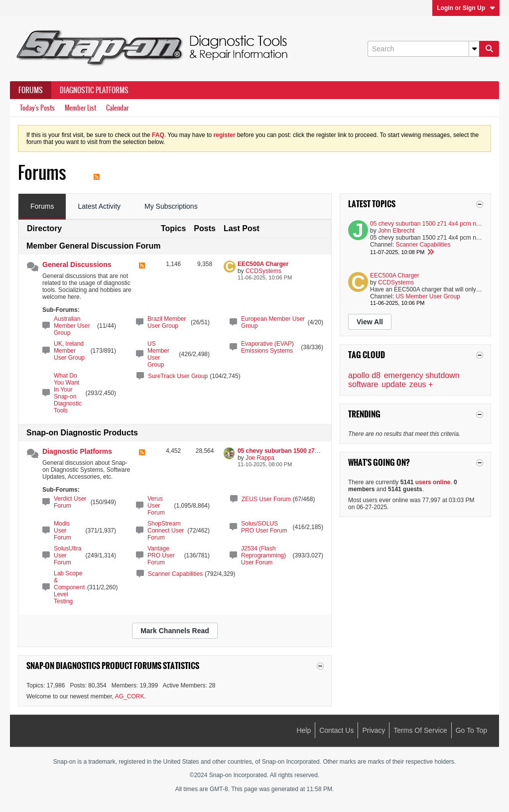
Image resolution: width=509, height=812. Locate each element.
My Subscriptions (171, 206)
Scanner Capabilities (175, 574)
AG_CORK (130, 696)
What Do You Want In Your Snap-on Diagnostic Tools (68, 393)
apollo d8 (364, 375)
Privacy (374, 730)
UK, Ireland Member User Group (69, 351)
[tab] (42, 207)
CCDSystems (263, 271)
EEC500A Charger (263, 264)
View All (370, 322)
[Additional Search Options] (474, 49)
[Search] (423, 49)
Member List (80, 108)
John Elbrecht (396, 231)
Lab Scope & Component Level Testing (69, 587)
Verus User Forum (156, 506)
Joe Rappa (260, 458)
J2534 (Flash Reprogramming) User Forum (263, 555)
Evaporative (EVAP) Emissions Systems (267, 347)
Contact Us (336, 730)
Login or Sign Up (466, 8)
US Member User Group (158, 354)
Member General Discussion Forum (93, 246)
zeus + (421, 384)
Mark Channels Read (175, 631)
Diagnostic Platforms (94, 90)
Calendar (117, 108)
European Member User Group (273, 322)
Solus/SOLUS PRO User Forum (264, 527)
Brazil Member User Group (167, 322)
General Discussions (77, 265)
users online (433, 482)
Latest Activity (99, 206)
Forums (31, 90)
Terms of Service (420, 730)
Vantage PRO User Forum (161, 555)
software (363, 384)
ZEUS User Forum (266, 499)
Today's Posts (37, 108)
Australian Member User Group (72, 326)
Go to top (471, 730)
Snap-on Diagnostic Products (82, 433)
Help (304, 730)
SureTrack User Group (178, 376)
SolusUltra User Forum (67, 555)
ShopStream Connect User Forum (166, 531)
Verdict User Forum (70, 502)
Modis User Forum (63, 531)
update (394, 384)
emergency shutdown (422, 375)
